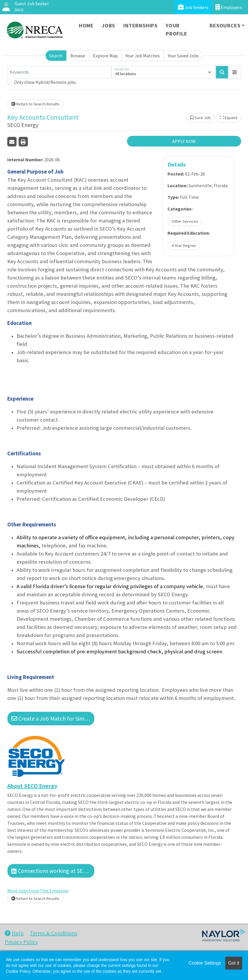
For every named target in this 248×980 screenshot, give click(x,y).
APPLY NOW (184, 141)
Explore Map (105, 56)
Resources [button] (225, 25)
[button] (235, 72)
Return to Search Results (35, 104)
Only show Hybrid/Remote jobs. (45, 82)
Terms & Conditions (53, 933)
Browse (78, 56)
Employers (229, 7)
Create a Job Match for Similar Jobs (53, 718)
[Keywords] (59, 72)
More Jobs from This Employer (38, 891)
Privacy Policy (21, 942)
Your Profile (176, 30)
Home (86, 25)
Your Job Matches (143, 56)
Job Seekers (193, 7)
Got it (234, 963)
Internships (140, 25)
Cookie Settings (205, 963)
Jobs (108, 25)
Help (14, 933)
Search (56, 56)
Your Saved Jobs (183, 56)
